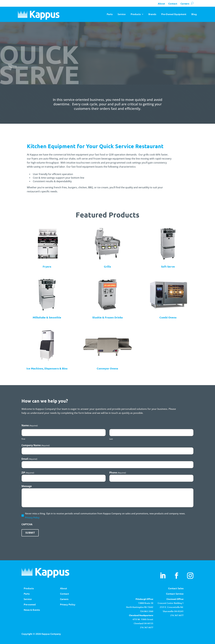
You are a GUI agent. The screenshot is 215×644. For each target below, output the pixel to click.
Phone (118, 473)
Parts (110, 14)
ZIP (28, 473)
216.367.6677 (177, 615)
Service (122, 14)
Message (27, 486)
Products (136, 14)
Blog (194, 14)
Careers (185, 4)
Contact (173, 4)
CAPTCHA (27, 524)
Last (111, 439)
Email (29, 459)
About (161, 4)
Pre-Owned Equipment (174, 14)
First (23, 439)
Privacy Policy (32, 517)
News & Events (32, 610)
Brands (152, 14)
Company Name (36, 445)
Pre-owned (30, 604)
